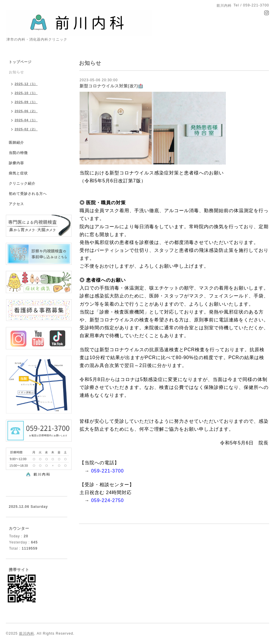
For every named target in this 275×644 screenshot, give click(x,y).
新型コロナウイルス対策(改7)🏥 (111, 86)
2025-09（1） (26, 102)
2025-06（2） (26, 111)
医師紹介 (16, 143)
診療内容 (16, 163)
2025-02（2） (26, 129)
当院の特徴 (18, 153)
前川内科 (27, 633)
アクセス (16, 204)
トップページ (20, 62)
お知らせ (16, 72)
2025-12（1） (26, 84)
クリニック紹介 (22, 183)
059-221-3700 (107, 471)
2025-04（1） (26, 120)
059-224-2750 (107, 500)
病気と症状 (18, 173)
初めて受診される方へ (28, 194)
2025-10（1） (26, 93)
